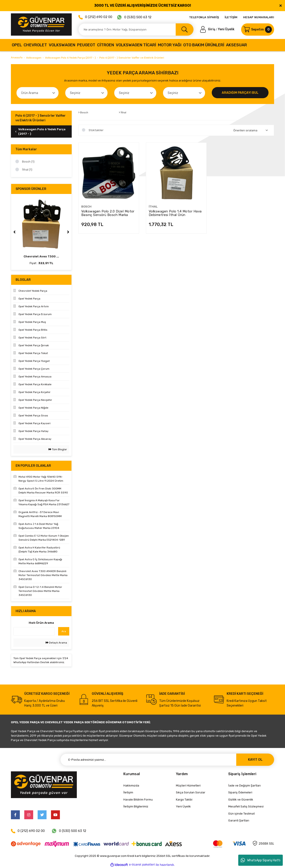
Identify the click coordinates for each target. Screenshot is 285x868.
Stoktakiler (96, 130)
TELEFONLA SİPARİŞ (204, 17)
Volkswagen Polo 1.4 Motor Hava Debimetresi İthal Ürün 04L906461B (175, 213)
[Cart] (258, 30)
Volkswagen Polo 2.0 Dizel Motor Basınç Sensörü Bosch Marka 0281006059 (108, 213)
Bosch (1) (28, 162)
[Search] (136, 30)
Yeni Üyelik (226, 29)
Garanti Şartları (239, 820)
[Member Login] (208, 29)
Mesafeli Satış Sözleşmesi (246, 806)
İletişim (128, 792)
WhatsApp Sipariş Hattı (261, 860)
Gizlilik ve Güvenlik (241, 800)
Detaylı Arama (56, 643)
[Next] (68, 232)
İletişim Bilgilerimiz (136, 806)
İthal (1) (27, 170)
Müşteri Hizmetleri (188, 785)
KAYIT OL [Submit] (255, 760)
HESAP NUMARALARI (259, 17)
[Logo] (41, 24)
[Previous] (14, 232)
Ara (64, 631)
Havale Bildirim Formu (138, 800)
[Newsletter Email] (167, 760)
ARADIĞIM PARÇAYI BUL (240, 93)
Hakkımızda (131, 785)
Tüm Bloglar (58, 449)
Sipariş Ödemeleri (240, 792)
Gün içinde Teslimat (241, 814)
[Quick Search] (34, 631)
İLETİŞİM (231, 17)
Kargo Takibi (184, 800)
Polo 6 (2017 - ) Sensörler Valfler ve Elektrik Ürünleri (132, 58)
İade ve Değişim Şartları (244, 785)
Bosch (86, 207)
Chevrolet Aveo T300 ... (41, 256)
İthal (153, 207)
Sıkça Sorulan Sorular (191, 792)
